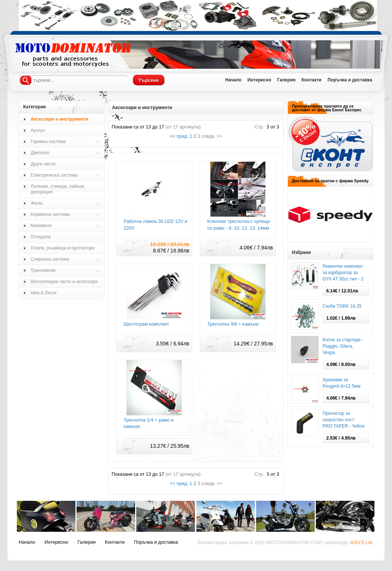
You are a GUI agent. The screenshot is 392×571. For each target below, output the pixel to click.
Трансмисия (43, 270)
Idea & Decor (44, 293)
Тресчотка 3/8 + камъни (233, 324)
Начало (233, 80)
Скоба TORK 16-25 (342, 306)
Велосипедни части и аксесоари (64, 282)
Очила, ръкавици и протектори (63, 248)
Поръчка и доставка (350, 80)
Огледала (41, 237)
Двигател (40, 153)
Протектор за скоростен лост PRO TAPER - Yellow (344, 420)
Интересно (259, 80)
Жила (36, 203)
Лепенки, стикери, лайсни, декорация (58, 189)
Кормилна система (50, 214)
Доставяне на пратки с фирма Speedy (330, 181)
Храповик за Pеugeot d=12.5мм (342, 383)
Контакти (311, 80)
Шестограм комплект (146, 324)
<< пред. (179, 136)
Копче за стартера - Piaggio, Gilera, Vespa (343, 346)
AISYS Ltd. (362, 543)
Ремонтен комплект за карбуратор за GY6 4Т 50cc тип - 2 (343, 273)
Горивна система (48, 142)
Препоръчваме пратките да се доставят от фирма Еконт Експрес (327, 108)
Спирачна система (50, 259)
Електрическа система (54, 175)
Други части (43, 164)
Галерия (286, 80)
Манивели (41, 226)
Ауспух (38, 130)
